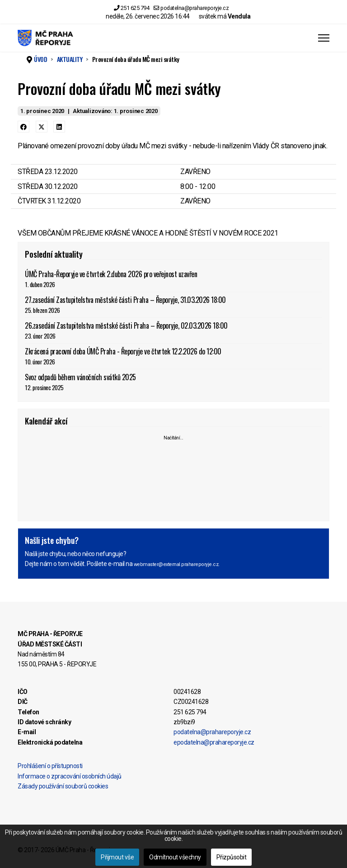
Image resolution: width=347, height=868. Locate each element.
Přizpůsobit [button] (232, 857)
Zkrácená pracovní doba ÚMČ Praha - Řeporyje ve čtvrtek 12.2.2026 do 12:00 (173, 356)
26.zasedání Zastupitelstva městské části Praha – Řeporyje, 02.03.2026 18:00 (173, 330)
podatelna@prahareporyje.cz (195, 8)
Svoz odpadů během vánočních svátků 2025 (173, 382)
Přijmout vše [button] (117, 857)
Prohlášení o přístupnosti (50, 766)
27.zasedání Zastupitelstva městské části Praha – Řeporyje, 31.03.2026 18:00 (173, 304)
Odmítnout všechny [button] (175, 857)
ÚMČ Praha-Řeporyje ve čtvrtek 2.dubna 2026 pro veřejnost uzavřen (173, 279)
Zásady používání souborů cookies (63, 786)
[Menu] (324, 38)
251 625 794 (135, 8)
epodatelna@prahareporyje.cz (214, 742)
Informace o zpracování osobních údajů (70, 776)
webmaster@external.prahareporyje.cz (176, 564)
